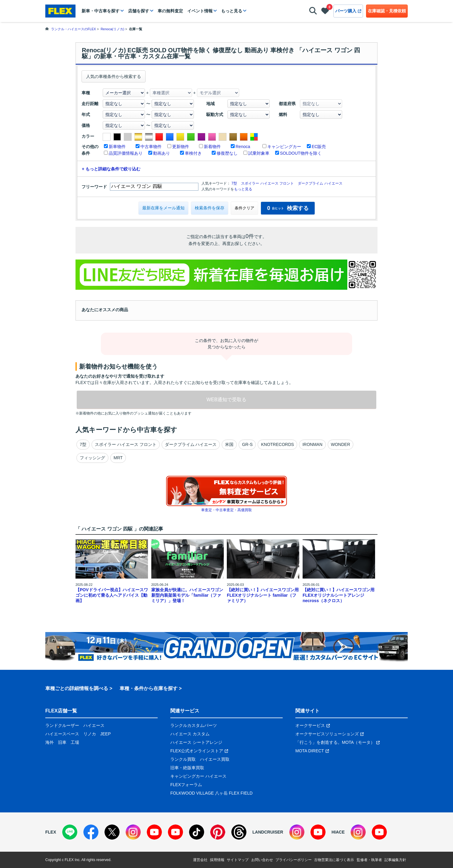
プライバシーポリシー (294, 860)
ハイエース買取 (215, 759)
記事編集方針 (395, 860)
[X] (112, 832)
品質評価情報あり (126, 153)
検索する (288, 208)
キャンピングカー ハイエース (198, 776)
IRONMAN (312, 444)
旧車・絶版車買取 (187, 768)
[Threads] (239, 832)
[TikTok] (197, 832)
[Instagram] (133, 832)
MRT (118, 458)
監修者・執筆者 (369, 860)
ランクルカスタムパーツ (194, 725)
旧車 (62, 742)
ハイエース (94, 725)
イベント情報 (200, 11)
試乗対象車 (259, 153)
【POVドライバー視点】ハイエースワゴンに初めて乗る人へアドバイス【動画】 (112, 595)
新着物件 (212, 147)
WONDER (341, 444)
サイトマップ (238, 860)
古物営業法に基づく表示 (334, 860)
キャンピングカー (284, 147)
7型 (234, 183)
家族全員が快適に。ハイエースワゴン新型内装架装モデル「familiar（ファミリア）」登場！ (187, 595)
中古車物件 (151, 147)
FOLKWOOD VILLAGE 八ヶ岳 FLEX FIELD (211, 793)
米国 (229, 444)
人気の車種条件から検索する (114, 76)
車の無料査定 (170, 11)
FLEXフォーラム (186, 785)
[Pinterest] (218, 832)
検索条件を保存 (210, 208)
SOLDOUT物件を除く (301, 153)
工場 (75, 742)
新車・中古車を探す (101, 11)
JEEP (106, 734)
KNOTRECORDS (277, 444)
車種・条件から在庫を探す (149, 688)
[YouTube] (154, 832)
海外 (50, 742)
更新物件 (181, 147)
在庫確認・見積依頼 (387, 11)
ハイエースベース (62, 734)
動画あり (162, 153)
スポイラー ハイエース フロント (267, 183)
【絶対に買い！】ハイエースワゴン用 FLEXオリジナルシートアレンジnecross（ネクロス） (339, 595)
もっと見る (232, 11)
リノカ (90, 734)
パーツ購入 (348, 11)
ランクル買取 (183, 759)
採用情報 (217, 860)
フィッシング (92, 458)
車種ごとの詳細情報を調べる (77, 688)
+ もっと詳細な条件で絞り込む (111, 169)
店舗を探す (139, 11)
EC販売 (319, 147)
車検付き (193, 153)
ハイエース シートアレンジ (196, 742)
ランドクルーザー (62, 725)
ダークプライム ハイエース (320, 183)
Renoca (243, 147)
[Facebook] (91, 832)
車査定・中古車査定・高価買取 (226, 510)
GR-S (247, 444)
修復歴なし (227, 153)
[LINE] (70, 832)
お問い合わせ (262, 860)
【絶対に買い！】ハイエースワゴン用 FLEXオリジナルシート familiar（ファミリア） (263, 595)
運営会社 (200, 860)
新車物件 (117, 147)
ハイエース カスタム (190, 734)
